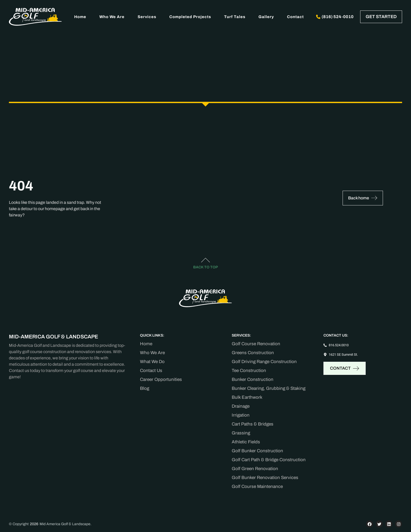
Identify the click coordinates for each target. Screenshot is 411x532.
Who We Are (112, 17)
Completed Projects (190, 17)
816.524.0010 (339, 345)
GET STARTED (381, 17)
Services (147, 17)
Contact (295, 17)
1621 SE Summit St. (343, 355)
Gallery (266, 17)
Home (80, 17)
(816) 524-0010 (335, 17)
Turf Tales (235, 17)
